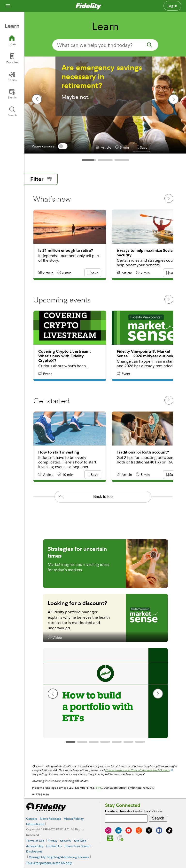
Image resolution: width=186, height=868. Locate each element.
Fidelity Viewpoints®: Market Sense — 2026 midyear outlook (145, 354)
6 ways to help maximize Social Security (145, 253)
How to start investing (59, 452)
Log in (172, 6)
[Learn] (12, 40)
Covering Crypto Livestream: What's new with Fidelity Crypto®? (65, 356)
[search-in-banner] (105, 45)
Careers (31, 819)
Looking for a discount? (77, 603)
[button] (144, 148)
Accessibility (35, 846)
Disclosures (34, 851)
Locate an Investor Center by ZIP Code (134, 811)
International (35, 824)
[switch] (63, 146)
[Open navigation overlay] (8, 6)
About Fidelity (74, 819)
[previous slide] (37, 99)
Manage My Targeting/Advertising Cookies (59, 857)
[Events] (12, 94)
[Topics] (12, 76)
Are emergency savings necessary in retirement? (102, 77)
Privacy (52, 841)
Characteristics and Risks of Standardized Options (137, 770)
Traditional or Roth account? (143, 452)
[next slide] (174, 99)
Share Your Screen (77, 846)
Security (66, 841)
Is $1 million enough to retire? (66, 250)
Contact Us (54, 846)
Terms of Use (35, 841)
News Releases (50, 819)
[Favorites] (12, 59)
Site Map (80, 841)
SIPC (99, 788)
